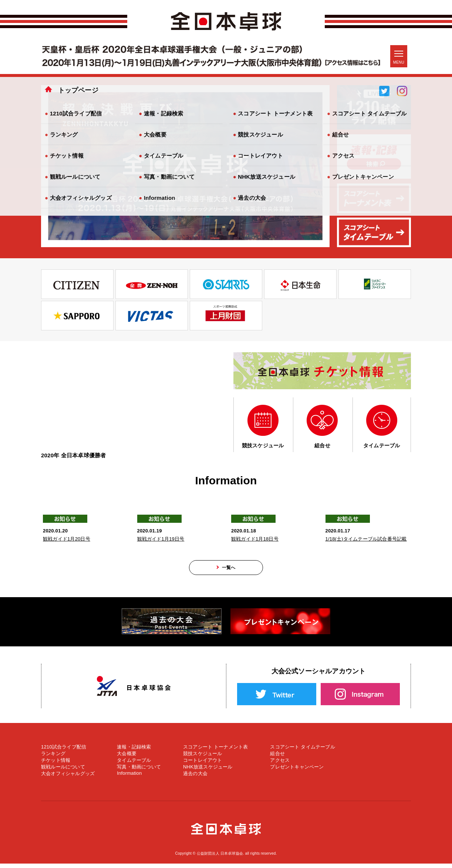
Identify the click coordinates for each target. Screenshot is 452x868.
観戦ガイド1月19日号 (161, 539)
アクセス (280, 765)
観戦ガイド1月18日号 (255, 539)
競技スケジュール (203, 758)
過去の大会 (195, 778)
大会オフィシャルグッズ (68, 778)
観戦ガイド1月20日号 (67, 539)
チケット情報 (56, 765)
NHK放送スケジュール (208, 771)
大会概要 (127, 758)
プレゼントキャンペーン (297, 771)
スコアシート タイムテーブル (302, 751)
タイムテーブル (134, 765)
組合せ (277, 758)
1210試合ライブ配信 (64, 751)
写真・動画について (139, 771)
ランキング (53, 758)
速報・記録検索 (134, 751)
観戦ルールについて (63, 771)
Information (129, 778)
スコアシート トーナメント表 (215, 751)
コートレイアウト (203, 765)
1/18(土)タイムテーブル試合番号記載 (366, 539)
